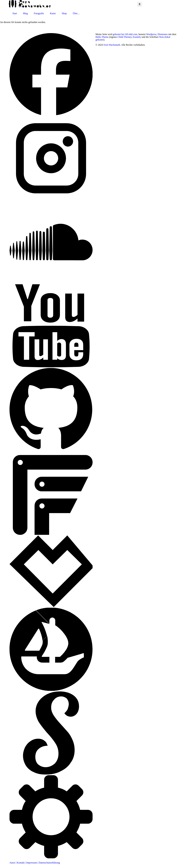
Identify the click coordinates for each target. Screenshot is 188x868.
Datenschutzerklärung (49, 863)
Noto (162, 37)
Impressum (32, 863)
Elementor (163, 34)
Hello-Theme (102, 37)
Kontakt (21, 863)
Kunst (53, 13)
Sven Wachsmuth (112, 45)
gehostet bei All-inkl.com (125, 34)
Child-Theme (124, 37)
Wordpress (151, 34)
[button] (140, 4)
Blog (25, 13)
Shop (64, 13)
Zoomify (137, 37)
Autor (12, 863)
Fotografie (39, 13)
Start (15, 13)
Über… (76, 13)
